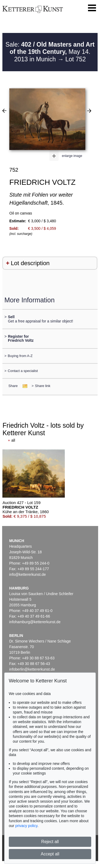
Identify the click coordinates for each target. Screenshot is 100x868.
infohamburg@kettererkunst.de (35, 622)
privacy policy (26, 826)
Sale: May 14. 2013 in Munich (50, 52)
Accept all (50, 854)
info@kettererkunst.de (28, 574)
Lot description (30, 263)
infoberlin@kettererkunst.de (32, 669)
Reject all (50, 842)
